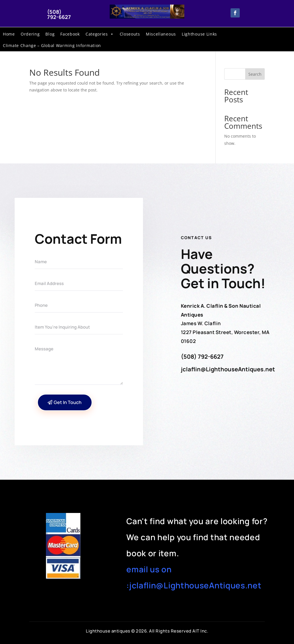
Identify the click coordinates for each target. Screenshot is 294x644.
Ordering (30, 34)
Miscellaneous (161, 34)
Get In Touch (68, 402)
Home (9, 34)
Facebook (70, 34)
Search (255, 74)
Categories (100, 34)
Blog (50, 34)
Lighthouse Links (199, 34)
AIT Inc (200, 631)
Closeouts (130, 34)
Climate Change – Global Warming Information (52, 45)
